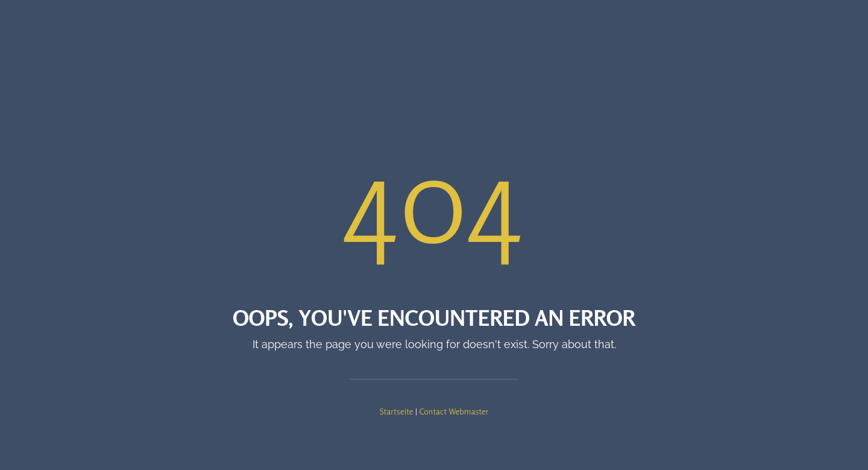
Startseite (397, 411)
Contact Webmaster (454, 411)
